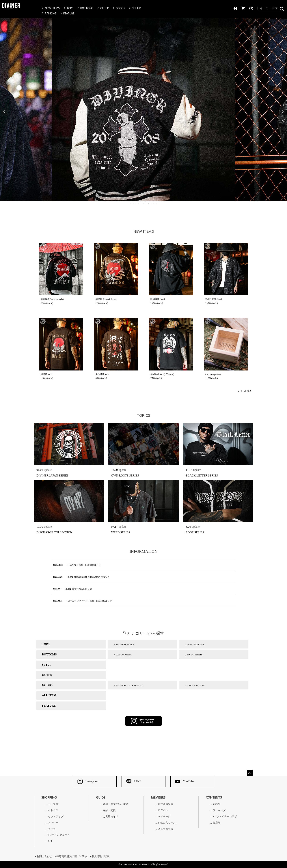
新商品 (217, 804)
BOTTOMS (85, 8)
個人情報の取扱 (100, 856)
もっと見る (246, 391)
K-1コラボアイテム (59, 835)
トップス (53, 804)
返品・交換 (109, 810)
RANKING (49, 14)
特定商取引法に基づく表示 (72, 856)
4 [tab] (139, 204)
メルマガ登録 (165, 829)
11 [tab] (156, 204)
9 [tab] (151, 204)
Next (283, 112)
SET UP (134, 8)
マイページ (164, 817)
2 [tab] (133, 204)
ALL (50, 841)
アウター (53, 823)
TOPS (68, 8)
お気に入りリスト (168, 823)
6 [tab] (144, 204)
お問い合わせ (44, 856)
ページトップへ (250, 773)
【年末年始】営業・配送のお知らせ (76, 565)
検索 (282, 8)
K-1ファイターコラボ (225, 817)
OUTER (102, 8)
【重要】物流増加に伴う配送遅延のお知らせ (81, 577)
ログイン (163, 810)
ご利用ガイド (111, 817)
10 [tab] (154, 204)
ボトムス (53, 810)
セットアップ (56, 817)
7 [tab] (146, 204)
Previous (4, 112)
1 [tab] (131, 204)
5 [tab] (141, 204)
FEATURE (67, 14)
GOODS (118, 8)
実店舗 (217, 823)
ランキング (219, 810)
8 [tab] (149, 204)
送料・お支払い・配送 (116, 804)
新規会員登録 (165, 804)
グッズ (52, 829)
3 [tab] (136, 204)
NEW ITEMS (50, 8)
